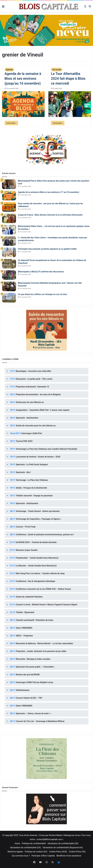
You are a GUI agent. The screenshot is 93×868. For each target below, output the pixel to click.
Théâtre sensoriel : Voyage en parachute (34, 496)
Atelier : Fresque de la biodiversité (31, 488)
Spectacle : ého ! (23, 472)
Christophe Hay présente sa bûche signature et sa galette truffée (47, 249)
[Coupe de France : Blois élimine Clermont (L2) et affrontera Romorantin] (9, 218)
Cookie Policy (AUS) (58, 852)
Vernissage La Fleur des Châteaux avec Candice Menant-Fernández (47, 449)
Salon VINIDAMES (24, 628)
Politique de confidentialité (34, 843)
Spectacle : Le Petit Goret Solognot (32, 464)
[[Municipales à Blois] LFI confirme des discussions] (9, 275)
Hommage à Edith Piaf (32, 433)
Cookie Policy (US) (77, 852)
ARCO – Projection (24, 636)
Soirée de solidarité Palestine (29, 597)
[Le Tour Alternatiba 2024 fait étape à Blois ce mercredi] (70, 104)
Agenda (9, 70)
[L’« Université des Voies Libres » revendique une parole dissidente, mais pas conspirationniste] (9, 241)
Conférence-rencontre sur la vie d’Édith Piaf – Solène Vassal (43, 589)
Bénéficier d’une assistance (69, 856)
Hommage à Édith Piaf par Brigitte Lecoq (34, 682)
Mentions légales (15, 852)
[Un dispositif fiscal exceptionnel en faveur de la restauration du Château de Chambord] (9, 264)
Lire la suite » (11, 123)
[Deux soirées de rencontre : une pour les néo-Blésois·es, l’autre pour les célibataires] (9, 207)
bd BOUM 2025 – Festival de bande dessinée (36, 542)
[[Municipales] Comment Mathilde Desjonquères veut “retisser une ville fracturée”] (9, 286)
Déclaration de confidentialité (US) (26, 848)
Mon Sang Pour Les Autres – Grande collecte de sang (40, 573)
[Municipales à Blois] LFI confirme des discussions (41, 272)
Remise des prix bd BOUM (28, 675)
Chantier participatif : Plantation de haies (35, 620)
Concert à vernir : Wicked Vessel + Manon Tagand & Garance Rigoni (47, 605)
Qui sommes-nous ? (21, 856)
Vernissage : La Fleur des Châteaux (32, 480)
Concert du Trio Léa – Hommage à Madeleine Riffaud (40, 721)
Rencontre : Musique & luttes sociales (33, 659)
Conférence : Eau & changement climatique (36, 581)
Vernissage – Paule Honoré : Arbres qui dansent (38, 511)
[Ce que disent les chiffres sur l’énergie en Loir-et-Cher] (9, 298)
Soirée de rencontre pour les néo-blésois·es (36, 426)
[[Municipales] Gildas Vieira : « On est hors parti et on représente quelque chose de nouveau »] (9, 230)
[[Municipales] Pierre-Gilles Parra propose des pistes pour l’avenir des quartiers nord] (9, 184)
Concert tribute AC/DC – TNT (29, 698)
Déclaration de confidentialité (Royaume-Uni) (63, 848)
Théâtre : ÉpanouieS (25, 612)
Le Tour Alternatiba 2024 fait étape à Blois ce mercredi (68, 79)
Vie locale (57, 70)
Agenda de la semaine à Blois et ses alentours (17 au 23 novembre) (49, 192)
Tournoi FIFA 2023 (24, 441)
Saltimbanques (23, 690)
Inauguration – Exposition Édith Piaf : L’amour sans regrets (43, 410)
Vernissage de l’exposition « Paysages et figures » (39, 519)
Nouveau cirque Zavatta (27, 550)
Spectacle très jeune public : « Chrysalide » (35, 667)
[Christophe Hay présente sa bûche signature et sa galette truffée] (9, 252)
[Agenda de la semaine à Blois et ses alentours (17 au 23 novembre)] (9, 196)
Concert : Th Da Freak (26, 527)
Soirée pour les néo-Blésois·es (30, 402)
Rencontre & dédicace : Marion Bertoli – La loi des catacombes (45, 643)
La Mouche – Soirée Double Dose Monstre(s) (36, 566)
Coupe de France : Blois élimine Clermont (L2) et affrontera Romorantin (50, 215)
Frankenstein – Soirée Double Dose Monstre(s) (37, 558)
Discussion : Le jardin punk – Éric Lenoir (34, 379)
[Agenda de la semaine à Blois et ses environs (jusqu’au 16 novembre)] (23, 104)
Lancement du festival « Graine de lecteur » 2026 (38, 457)
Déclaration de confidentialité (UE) (63, 843)
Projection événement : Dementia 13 (32, 387)
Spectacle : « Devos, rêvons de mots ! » (34, 713)
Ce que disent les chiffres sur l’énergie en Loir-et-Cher (42, 294)
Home (17, 843)
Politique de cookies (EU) (36, 852)
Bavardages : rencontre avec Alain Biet (33, 371)
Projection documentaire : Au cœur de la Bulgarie (38, 394)
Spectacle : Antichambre (27, 418)
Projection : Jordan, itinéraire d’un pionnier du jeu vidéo (41, 651)
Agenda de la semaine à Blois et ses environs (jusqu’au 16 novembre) (23, 79)
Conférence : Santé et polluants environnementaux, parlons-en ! (45, 535)
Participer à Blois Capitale (43, 856)
